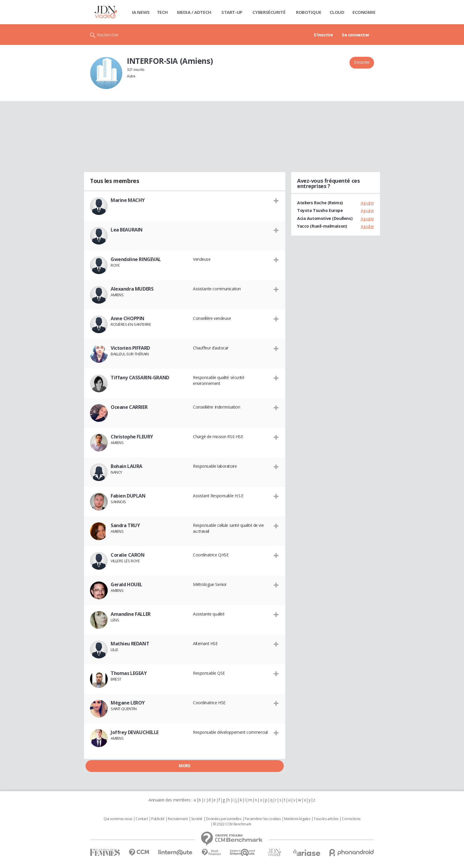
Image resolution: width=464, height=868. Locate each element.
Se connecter (356, 35)
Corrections (351, 819)
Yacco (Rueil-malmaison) (322, 226)
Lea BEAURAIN (127, 230)
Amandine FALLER (131, 614)
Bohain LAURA (127, 466)
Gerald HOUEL (127, 584)
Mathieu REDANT (130, 644)
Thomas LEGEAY (129, 673)
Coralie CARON (128, 555)
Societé (197, 819)
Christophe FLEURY (132, 437)
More (185, 766)
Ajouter (367, 203)
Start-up (232, 12)
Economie (364, 12)
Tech (162, 12)
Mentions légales (297, 819)
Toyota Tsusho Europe (320, 210)
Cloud (337, 12)
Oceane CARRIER (129, 407)
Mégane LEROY (128, 703)
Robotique (308, 12)
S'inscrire (323, 35)
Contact (142, 819)
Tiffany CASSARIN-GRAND (140, 378)
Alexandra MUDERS (132, 289)
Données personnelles (224, 819)
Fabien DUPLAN (128, 496)
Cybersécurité (269, 12)
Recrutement (178, 819)
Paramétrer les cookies (263, 819)
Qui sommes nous (118, 819)
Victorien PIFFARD (130, 348)
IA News (141, 12)
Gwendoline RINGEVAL (136, 259)
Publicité (158, 819)
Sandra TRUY (125, 525)
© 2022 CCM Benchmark (232, 824)
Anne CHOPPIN (128, 318)
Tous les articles (326, 819)
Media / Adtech (194, 12)
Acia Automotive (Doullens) (325, 218)
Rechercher (108, 35)
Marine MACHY (128, 200)
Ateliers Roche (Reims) (320, 203)
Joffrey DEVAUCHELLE (135, 732)
